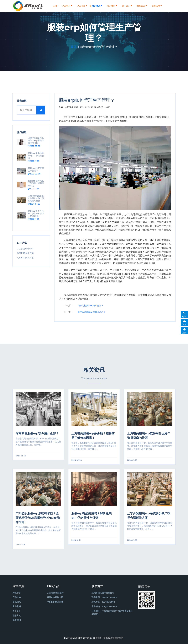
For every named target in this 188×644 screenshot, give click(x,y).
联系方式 (141, 6)
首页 (55, 6)
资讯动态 (96, 6)
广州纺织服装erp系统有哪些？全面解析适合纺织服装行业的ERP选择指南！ (38, 521)
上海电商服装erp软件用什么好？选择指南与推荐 (149, 439)
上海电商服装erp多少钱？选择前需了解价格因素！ (93, 439)
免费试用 (156, 6)
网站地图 (119, 638)
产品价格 (81, 6)
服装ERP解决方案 (25, 253)
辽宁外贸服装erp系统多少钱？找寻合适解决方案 (149, 519)
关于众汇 (126, 6)
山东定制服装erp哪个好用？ (91, 305)
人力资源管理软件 (25, 249)
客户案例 (111, 6)
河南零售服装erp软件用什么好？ (37, 437)
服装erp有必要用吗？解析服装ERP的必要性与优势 (92, 519)
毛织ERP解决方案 (25, 258)
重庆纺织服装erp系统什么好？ (92, 312)
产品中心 (66, 6)
